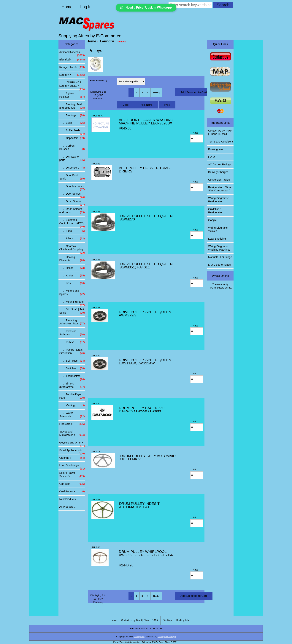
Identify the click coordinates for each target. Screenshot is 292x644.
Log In (86, 7)
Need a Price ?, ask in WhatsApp (146, 8)
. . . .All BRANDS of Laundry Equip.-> (72, 85)
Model (126, 105)
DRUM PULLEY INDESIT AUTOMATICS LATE (139, 505)
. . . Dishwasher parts (72, 158)
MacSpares (139, 637)
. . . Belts (72, 123)
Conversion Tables (219, 180)
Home (67, 7)
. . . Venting (72, 406)
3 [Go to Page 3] (142, 92)
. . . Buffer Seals (72, 132)
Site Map (167, 620)
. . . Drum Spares (72, 202)
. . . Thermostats (72, 377)
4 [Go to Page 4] (148, 92)
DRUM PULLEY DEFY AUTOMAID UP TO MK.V (148, 458)
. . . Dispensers (72, 168)
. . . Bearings (72, 116)
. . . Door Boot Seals (72, 177)
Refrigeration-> (72, 67)
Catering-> (72, 458)
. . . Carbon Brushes (72, 148)
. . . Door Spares (72, 195)
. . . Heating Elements (72, 259)
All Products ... (68, 507)
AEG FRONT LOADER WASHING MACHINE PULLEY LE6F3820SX (146, 122)
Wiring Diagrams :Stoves (218, 229)
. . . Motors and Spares (72, 293)
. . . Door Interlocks (72, 187)
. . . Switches (72, 369)
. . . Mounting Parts (72, 303)
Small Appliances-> (72, 451)
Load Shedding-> (72, 466)
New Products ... (69, 499)
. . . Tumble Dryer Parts (72, 396)
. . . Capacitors (72, 138)
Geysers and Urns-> (72, 444)
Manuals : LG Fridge (220, 257)
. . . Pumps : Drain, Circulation (72, 352)
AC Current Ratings (220, 164)
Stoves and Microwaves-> (72, 433)
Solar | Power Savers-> (72, 475)
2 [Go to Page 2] (137, 92)
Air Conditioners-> (72, 53)
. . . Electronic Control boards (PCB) (72, 223)
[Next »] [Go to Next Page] (157, 92)
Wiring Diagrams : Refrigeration (219, 200)
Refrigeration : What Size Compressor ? (220, 189)
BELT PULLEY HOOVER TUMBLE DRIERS (146, 170)
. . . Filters (72, 239)
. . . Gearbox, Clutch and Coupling (72, 249)
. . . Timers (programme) (72, 385)
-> (72, 75)
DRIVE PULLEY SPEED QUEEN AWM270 (146, 218)
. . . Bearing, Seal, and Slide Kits (72, 106)
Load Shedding (217, 239)
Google (212, 220)
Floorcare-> (72, 424)
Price (167, 105)
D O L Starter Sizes (219, 265)
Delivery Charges (218, 172)
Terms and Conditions (221, 142)
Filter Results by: (99, 80)
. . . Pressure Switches (72, 333)
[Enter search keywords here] (190, 5)
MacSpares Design (167, 637)
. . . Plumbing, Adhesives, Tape (72, 322)
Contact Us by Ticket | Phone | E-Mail (220, 132)
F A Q (211, 157)
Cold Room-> (72, 492)
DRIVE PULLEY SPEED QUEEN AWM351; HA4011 (146, 266)
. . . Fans (72, 231)
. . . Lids (72, 283)
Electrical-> (72, 60)
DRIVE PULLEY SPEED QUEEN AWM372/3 (145, 314)
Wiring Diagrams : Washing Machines (219, 248)
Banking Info (215, 149)
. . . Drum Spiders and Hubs (72, 211)
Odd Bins (72, 484)
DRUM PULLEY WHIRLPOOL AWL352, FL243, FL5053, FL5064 (146, 553)
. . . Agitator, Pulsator (72, 95)
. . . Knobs (72, 276)
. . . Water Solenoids (72, 415)
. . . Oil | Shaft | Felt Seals (72, 311)
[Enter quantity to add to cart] (197, 138)
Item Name (147, 105)
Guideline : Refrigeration (216, 211)
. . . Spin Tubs (72, 361)
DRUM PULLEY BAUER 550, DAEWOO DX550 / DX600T (142, 410)
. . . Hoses (72, 268)
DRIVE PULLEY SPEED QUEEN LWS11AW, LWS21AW (145, 362)
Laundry (107, 41)
